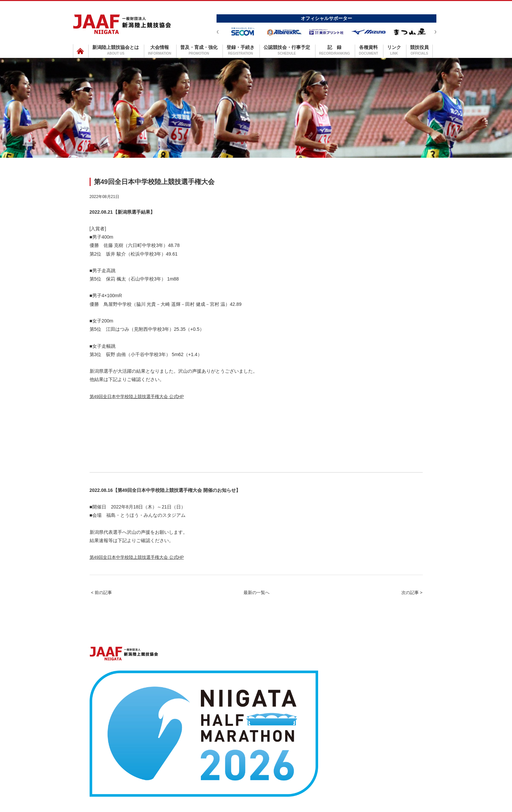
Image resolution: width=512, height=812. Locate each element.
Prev (218, 32)
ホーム (109, 757)
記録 (327, 757)
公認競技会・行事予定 (287, 50)
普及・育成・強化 (199, 50)
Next (435, 32)
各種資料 (368, 50)
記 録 (335, 50)
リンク (394, 50)
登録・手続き (241, 50)
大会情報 (160, 50)
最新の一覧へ (256, 609)
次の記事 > (404, 609)
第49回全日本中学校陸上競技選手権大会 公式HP (155, 400)
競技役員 (419, 50)
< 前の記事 (109, 609)
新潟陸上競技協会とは (116, 50)
